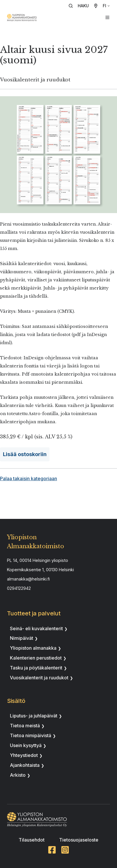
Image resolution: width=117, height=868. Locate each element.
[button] (81, 6)
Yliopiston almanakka (33, 648)
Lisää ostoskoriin (25, 454)
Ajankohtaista (25, 765)
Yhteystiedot (24, 755)
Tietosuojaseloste (79, 840)
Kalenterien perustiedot (36, 658)
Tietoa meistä (25, 726)
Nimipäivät (22, 638)
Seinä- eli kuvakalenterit (36, 628)
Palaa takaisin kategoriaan (29, 478)
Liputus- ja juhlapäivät (34, 716)
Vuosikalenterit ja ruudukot (39, 678)
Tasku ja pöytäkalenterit (36, 668)
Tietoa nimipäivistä (31, 735)
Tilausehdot (32, 840)
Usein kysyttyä (26, 745)
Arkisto (18, 775)
